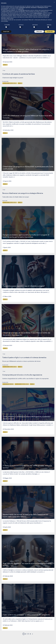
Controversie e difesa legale (10, 83)
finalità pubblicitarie (38, 623)
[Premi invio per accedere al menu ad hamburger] (53, 4)
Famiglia (5, 65)
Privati (4, 70)
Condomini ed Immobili (8, 384)
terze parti (22, 620)
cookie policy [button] (21, 619)
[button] (54, 612)
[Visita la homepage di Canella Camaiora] (9, 4)
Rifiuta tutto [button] (39, 642)
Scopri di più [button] (6, 642)
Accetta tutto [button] (50, 642)
